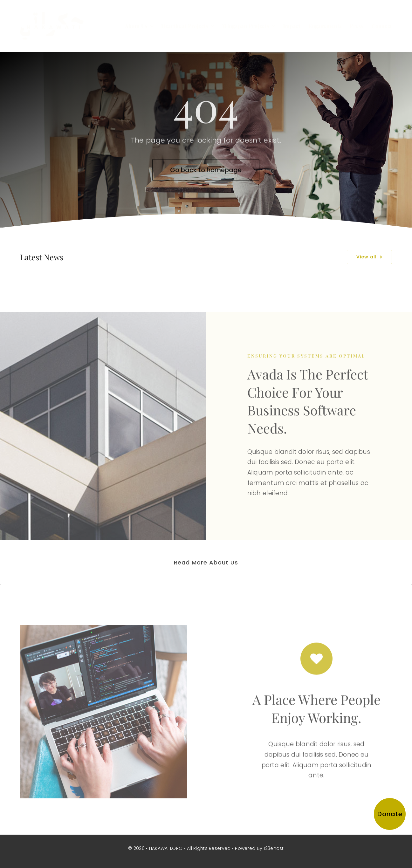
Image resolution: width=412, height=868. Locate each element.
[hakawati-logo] (52, 15)
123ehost (274, 848)
